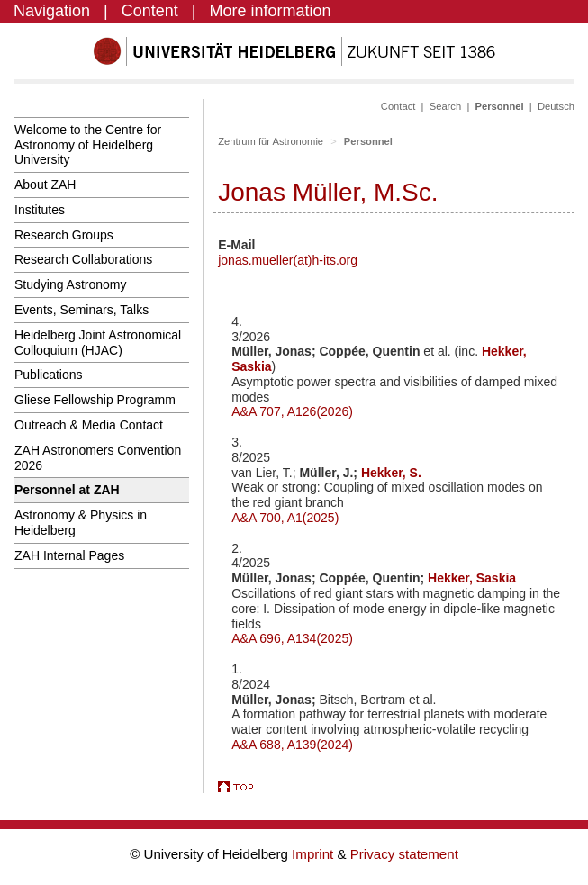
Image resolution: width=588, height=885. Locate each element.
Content (150, 11)
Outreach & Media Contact (89, 425)
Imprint (314, 854)
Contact (398, 106)
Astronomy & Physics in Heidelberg (81, 523)
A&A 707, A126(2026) (292, 411)
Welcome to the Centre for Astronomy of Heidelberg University (88, 145)
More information (271, 11)
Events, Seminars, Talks (81, 310)
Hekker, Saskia (472, 578)
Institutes (40, 210)
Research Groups (64, 235)
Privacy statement (404, 854)
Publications (49, 375)
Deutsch (556, 106)
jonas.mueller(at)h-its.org (288, 260)
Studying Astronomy (71, 284)
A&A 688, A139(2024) (292, 745)
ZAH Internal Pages (69, 555)
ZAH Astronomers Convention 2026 (98, 458)
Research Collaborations (83, 259)
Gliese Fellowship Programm (95, 400)
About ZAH (45, 185)
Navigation (52, 11)
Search (445, 106)
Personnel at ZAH (67, 490)
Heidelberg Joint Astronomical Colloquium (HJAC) (98, 343)
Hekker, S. (391, 473)
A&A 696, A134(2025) (292, 638)
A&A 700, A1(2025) (285, 518)
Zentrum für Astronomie (271, 141)
